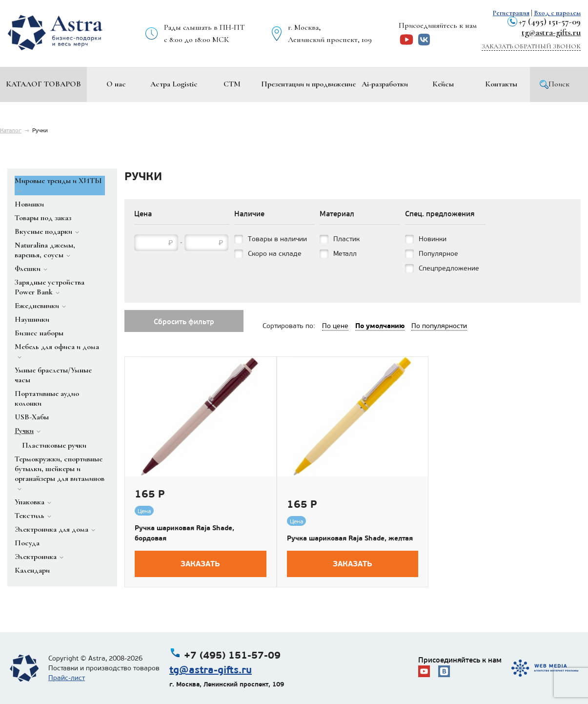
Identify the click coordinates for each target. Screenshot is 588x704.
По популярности (439, 326)
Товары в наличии (277, 239)
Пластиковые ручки (54, 445)
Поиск (559, 84)
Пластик (346, 239)
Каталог (11, 130)
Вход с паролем (557, 13)
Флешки (28, 269)
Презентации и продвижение (308, 84)
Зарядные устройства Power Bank (50, 287)
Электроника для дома (51, 529)
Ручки (24, 431)
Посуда (27, 543)
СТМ (232, 84)
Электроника (36, 557)
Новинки (29, 204)
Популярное (438, 254)
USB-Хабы (32, 417)
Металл (345, 254)
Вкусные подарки (43, 231)
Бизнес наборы (39, 333)
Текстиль (30, 516)
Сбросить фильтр (184, 322)
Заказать (200, 564)
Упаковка (30, 502)
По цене (335, 326)
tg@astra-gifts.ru (551, 32)
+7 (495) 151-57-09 (550, 21)
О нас (116, 84)
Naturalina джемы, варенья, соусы (45, 250)
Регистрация (511, 13)
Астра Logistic (174, 84)
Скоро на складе (275, 254)
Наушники (32, 319)
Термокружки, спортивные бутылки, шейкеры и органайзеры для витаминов (60, 469)
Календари (32, 570)
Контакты (501, 84)
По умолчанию (380, 326)
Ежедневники (37, 306)
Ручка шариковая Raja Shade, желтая (350, 538)
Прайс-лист (67, 678)
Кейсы (443, 84)
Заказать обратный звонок (531, 46)
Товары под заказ (43, 218)
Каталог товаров (43, 84)
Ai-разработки (385, 84)
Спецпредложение (449, 268)
